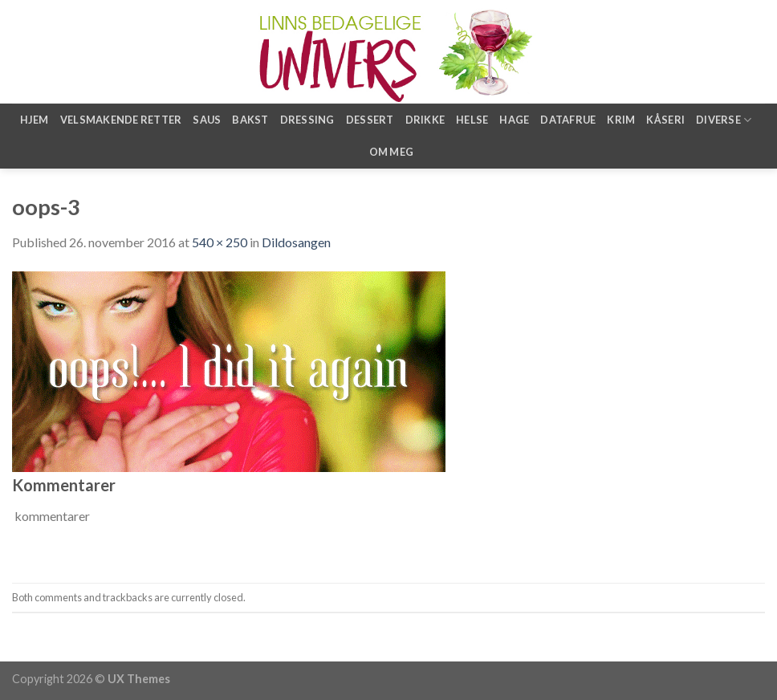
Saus (207, 120)
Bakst (250, 120)
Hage (514, 120)
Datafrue (568, 120)
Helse (472, 120)
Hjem (35, 120)
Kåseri (665, 120)
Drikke (425, 120)
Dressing (307, 120)
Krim (621, 120)
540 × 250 (220, 242)
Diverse (724, 120)
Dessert (370, 120)
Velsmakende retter (121, 120)
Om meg (392, 152)
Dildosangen (296, 242)
